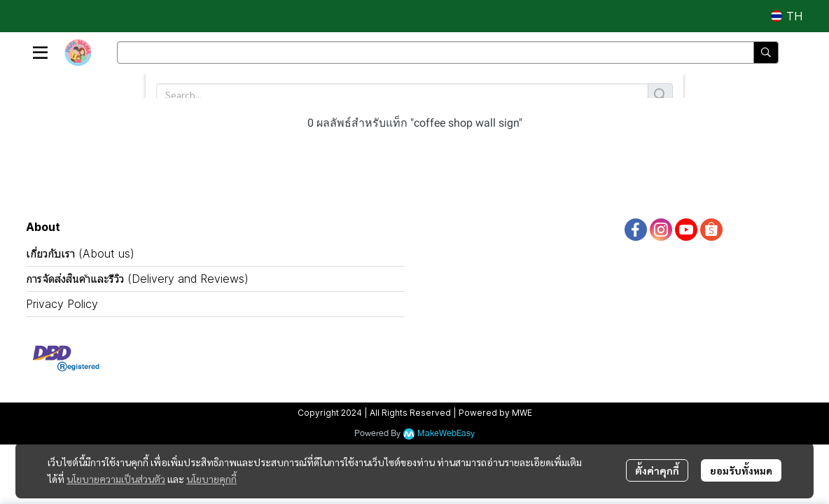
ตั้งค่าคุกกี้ (657, 470)
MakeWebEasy (446, 434)
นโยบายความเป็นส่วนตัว (116, 479)
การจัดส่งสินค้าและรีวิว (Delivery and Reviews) (137, 279)
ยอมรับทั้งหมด (741, 470)
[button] (787, 16)
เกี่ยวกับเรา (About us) (80, 253)
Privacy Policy (62, 304)
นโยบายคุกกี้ (211, 479)
